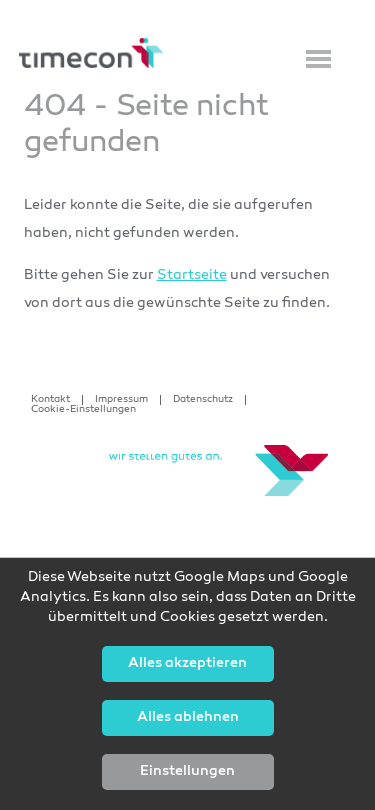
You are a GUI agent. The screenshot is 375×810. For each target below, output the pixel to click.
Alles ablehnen (188, 718)
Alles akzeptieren (187, 664)
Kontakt (50, 400)
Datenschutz (203, 400)
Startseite (192, 275)
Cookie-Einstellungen (83, 410)
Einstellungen (187, 772)
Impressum (121, 400)
